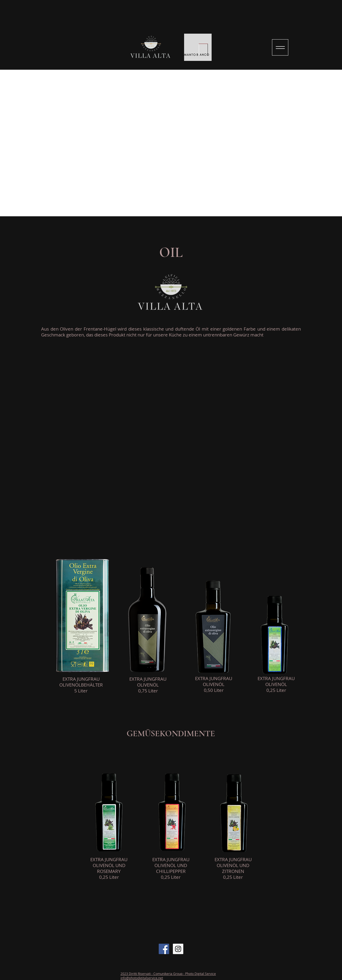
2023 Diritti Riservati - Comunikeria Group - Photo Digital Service (168, 974)
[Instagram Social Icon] (178, 949)
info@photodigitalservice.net (142, 978)
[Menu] (280, 47)
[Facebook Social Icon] (164, 949)
